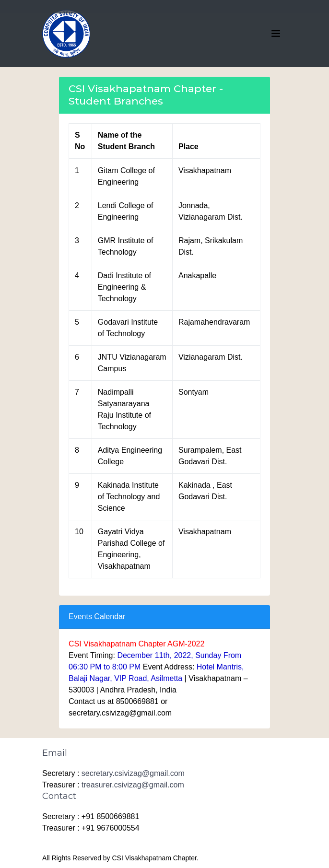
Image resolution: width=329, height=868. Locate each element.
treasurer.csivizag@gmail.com (133, 785)
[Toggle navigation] (276, 34)
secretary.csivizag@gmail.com (133, 773)
